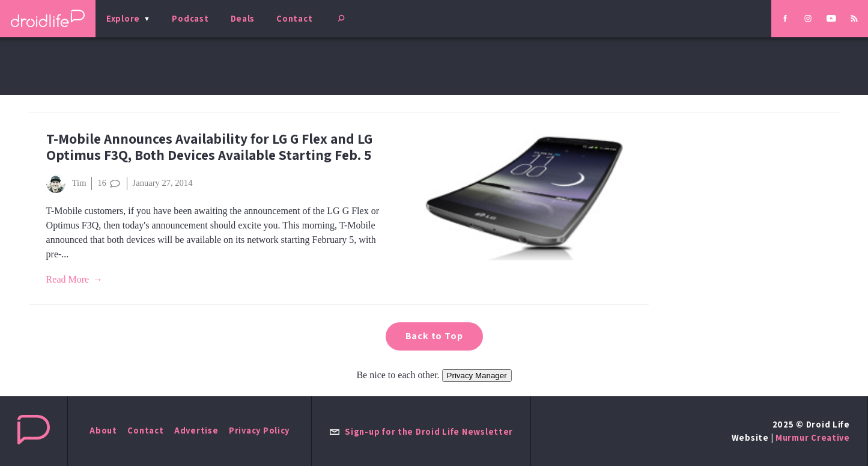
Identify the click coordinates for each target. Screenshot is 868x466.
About (103, 430)
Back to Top (434, 336)
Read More (68, 279)
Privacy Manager (477, 376)
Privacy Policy (259, 430)
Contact (294, 18)
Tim (66, 183)
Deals (243, 18)
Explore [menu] (123, 18)
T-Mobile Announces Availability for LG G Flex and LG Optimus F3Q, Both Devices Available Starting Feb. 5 (209, 147)
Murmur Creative (813, 437)
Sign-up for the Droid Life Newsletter (421, 431)
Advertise (196, 430)
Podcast (190, 18)
